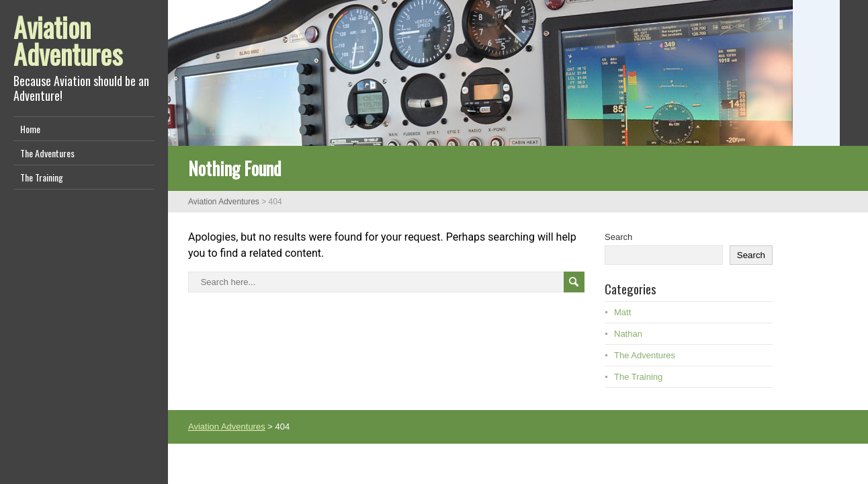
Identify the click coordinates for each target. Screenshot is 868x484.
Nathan (628, 334)
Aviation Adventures (68, 40)
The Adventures (47, 153)
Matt (622, 312)
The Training (42, 177)
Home (30, 129)
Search (618, 237)
